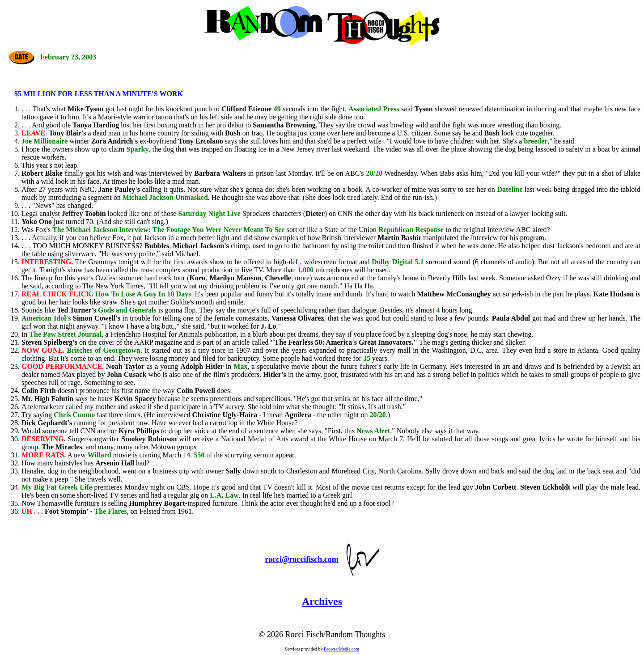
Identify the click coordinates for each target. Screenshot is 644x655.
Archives (322, 601)
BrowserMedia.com (341, 649)
